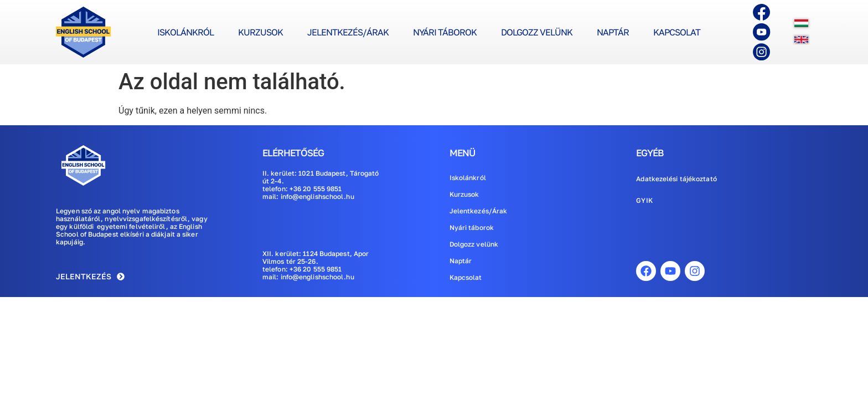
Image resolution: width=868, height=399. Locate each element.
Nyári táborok (445, 32)
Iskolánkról (185, 32)
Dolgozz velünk (537, 32)
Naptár (613, 32)
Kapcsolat (677, 32)
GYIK (644, 200)
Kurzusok (260, 32)
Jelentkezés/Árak (348, 32)
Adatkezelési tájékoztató (676, 179)
